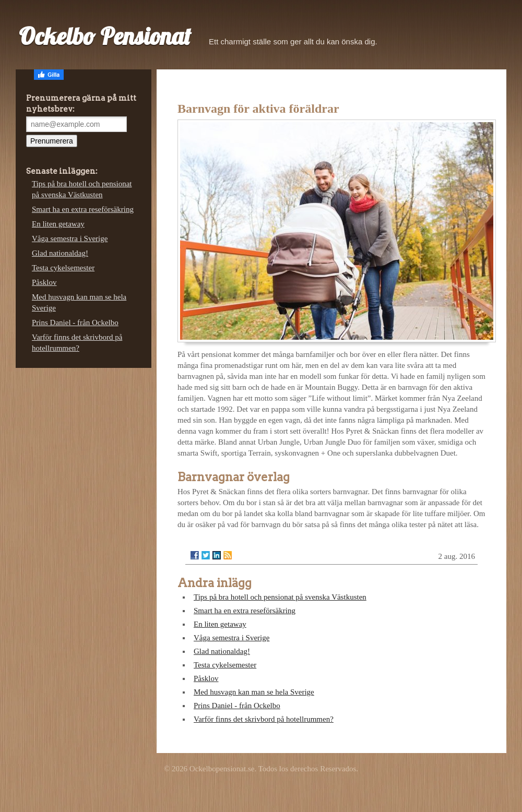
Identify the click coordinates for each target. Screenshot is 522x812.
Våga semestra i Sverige (232, 638)
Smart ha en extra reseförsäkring (245, 611)
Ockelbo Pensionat (105, 36)
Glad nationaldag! (222, 651)
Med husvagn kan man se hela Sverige (254, 692)
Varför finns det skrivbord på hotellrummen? (264, 719)
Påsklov (206, 678)
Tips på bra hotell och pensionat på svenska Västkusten (280, 597)
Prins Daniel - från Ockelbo (237, 706)
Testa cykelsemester (225, 665)
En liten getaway (220, 624)
